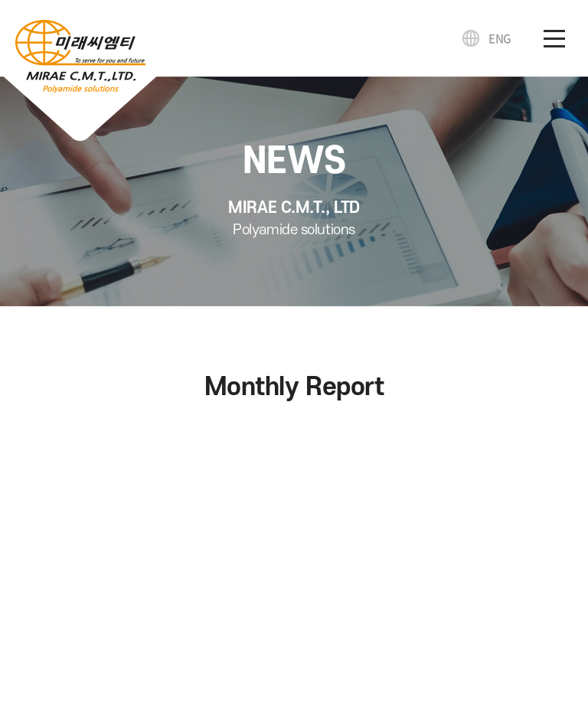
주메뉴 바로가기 (0, 0)
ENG (500, 38)
